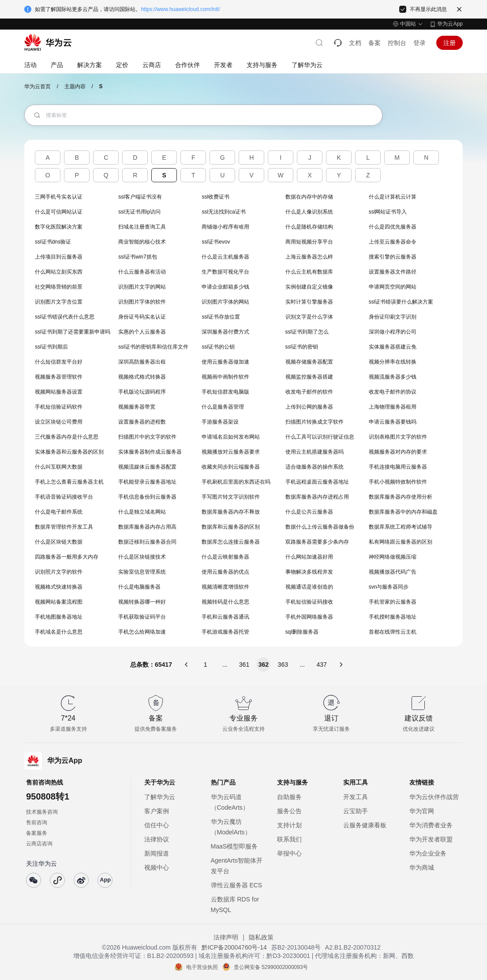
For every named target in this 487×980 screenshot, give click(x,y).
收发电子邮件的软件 (309, 392)
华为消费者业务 (431, 825)
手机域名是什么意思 (59, 632)
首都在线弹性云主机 (393, 632)
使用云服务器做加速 (225, 362)
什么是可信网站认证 (59, 212)
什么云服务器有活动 (142, 272)
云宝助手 (356, 811)
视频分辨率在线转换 (393, 362)
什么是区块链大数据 (59, 542)
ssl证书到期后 (51, 347)
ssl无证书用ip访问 (139, 212)
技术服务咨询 (42, 812)
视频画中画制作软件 (225, 377)
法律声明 (226, 937)
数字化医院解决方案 (59, 227)
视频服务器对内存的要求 (398, 452)
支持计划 (289, 825)
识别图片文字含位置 (59, 302)
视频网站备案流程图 (59, 602)
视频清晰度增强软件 (225, 587)
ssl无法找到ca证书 (223, 212)
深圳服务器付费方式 (225, 332)
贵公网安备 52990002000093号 (271, 967)
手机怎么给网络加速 (142, 632)
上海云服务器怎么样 (309, 257)
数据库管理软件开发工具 (64, 527)
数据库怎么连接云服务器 (231, 542)
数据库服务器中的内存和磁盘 (403, 512)
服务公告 (289, 811)
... (225, 665)
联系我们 (289, 839)
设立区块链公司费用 (59, 422)
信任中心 (157, 825)
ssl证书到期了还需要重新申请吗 (73, 332)
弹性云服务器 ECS (237, 885)
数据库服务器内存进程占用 (317, 497)
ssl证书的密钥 (302, 347)
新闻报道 (157, 853)
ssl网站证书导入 (388, 212)
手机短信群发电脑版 (225, 392)
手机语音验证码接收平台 (64, 497)
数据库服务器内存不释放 (231, 512)
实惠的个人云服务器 (142, 332)
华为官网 (422, 811)
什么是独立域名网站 (142, 512)
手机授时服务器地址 (393, 617)
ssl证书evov (216, 242)
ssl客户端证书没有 (140, 197)
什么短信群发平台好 (59, 362)
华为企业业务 (428, 853)
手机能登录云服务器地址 (147, 482)
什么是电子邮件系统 (59, 512)
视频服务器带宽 (137, 407)
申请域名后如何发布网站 (231, 437)
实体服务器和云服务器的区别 (69, 452)
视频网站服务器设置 (59, 392)
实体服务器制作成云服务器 (150, 452)
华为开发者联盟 (431, 839)
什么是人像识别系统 (309, 212)
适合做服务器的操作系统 (315, 467)
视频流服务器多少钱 (393, 377)
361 (244, 665)
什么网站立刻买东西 (59, 272)
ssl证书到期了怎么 (307, 332)
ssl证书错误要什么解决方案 (401, 302)
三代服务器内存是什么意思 (67, 437)
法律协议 (157, 839)
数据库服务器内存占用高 (147, 527)
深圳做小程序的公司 (393, 332)
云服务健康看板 (365, 825)
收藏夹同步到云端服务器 (231, 467)
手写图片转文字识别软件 (231, 497)
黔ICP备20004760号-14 (234, 947)
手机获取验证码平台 (142, 617)
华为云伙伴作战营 (434, 797)
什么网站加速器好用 (309, 557)
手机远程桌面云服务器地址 (317, 482)
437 (321, 665)
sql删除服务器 (302, 632)
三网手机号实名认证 (59, 197)
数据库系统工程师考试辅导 (401, 527)
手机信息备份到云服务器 (147, 497)
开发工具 (356, 797)
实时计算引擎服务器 (309, 302)
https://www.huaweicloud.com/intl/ (180, 9)
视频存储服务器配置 (309, 362)
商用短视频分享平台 (309, 242)
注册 (450, 43)
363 (283, 665)
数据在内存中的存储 (309, 197)
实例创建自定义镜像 (309, 287)
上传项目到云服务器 (59, 257)
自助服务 (289, 797)
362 (264, 665)
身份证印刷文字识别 (393, 317)
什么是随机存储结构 (309, 227)
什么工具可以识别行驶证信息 (320, 437)
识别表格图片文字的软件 (398, 437)
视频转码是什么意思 (225, 602)
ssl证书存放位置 (221, 317)
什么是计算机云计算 (393, 197)
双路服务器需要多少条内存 (317, 542)
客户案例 (157, 811)
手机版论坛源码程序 (142, 392)
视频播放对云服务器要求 (231, 452)
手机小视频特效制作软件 (398, 482)
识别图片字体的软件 (142, 302)
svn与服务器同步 (389, 587)
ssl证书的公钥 (218, 347)
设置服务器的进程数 (142, 422)
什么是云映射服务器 (225, 557)
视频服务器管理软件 (59, 377)
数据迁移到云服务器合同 (147, 542)
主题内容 (75, 86)
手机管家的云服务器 (393, 602)
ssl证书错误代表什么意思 (65, 317)
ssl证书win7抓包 (137, 257)
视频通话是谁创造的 (309, 587)
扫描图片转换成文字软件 (315, 422)
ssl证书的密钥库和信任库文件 (153, 347)
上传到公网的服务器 (309, 407)
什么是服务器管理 (223, 407)
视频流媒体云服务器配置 (147, 467)
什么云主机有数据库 (309, 272)
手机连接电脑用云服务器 (398, 467)
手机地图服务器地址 (59, 617)
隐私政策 (261, 937)
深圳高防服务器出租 (142, 362)
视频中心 (157, 867)
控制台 (397, 43)
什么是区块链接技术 (142, 557)
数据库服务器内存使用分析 (401, 497)
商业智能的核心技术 (142, 242)
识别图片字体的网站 (225, 302)
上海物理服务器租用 (393, 407)
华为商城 (422, 867)
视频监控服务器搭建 (309, 377)
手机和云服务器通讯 (225, 617)
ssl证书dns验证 (53, 242)
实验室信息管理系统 (142, 572)
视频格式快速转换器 (59, 587)
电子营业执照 (202, 967)
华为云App (450, 24)
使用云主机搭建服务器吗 (315, 452)
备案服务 (37, 833)
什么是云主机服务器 (225, 257)
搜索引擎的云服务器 (393, 257)
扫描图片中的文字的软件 (147, 437)
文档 (355, 43)
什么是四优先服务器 (393, 227)
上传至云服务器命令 (393, 242)
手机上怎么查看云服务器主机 (69, 482)
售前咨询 (37, 822)
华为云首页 (37, 86)
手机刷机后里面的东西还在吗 (236, 482)
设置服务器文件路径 (393, 272)
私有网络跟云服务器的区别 (401, 542)
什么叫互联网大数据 (59, 467)
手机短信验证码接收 (309, 602)
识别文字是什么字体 (309, 317)
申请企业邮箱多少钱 (225, 287)
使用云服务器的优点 (225, 572)
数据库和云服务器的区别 (231, 527)
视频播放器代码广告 (393, 572)
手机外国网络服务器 (309, 617)
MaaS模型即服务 (234, 846)
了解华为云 (160, 797)
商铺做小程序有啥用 (225, 227)
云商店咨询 (39, 844)
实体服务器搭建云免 (393, 347)
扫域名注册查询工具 (142, 227)
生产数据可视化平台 (225, 272)
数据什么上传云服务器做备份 (320, 527)
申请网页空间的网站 (393, 287)
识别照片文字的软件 (59, 572)
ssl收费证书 (215, 197)
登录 (420, 43)
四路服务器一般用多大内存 (67, 557)
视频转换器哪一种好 (142, 602)
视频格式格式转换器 (142, 377)
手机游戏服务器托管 (225, 632)
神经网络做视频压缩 (393, 557)
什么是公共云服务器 (309, 512)
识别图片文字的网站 (142, 287)
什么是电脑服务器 (139, 587)
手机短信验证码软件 (59, 407)
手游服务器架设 (220, 422)
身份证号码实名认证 (142, 317)
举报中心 (289, 853)
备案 (375, 43)
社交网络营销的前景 (59, 287)
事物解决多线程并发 (309, 572)
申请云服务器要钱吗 (393, 422)
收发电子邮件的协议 (393, 392)
